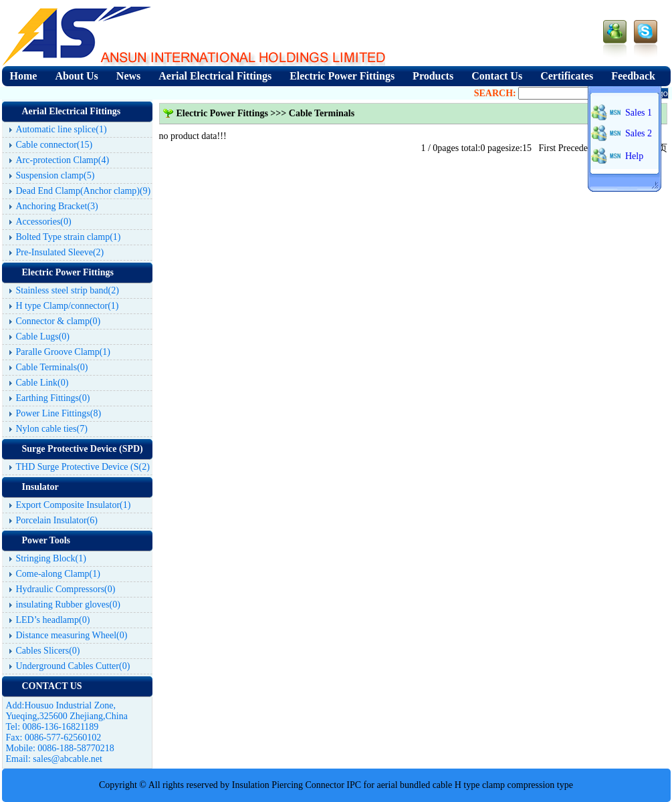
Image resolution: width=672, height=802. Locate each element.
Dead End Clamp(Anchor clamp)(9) (84, 191)
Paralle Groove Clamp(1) (64, 352)
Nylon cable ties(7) (52, 429)
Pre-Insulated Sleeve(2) (60, 252)
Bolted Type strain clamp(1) (69, 237)
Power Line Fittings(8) (59, 413)
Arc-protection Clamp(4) (63, 160)
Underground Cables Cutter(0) (73, 666)
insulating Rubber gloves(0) (68, 605)
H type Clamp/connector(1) (68, 306)
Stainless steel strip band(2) (68, 290)
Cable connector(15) (54, 145)
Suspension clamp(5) (55, 175)
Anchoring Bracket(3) (57, 206)
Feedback (633, 76)
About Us (76, 76)
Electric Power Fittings (342, 76)
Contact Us (497, 76)
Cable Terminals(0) (52, 367)
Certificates (567, 76)
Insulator (40, 487)
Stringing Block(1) (51, 558)
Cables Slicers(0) (48, 651)
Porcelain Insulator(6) (57, 520)
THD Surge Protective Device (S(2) (83, 467)
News (128, 76)
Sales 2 (639, 133)
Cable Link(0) (42, 383)
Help (634, 156)
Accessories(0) (44, 222)
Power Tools (46, 540)
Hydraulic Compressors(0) (66, 589)
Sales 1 (639, 113)
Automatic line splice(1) (62, 129)
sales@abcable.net (67, 759)
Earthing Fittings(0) (53, 398)
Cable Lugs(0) (43, 337)
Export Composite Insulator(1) (74, 505)
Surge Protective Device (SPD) (83, 449)
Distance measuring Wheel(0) (72, 635)
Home (24, 76)
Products (433, 76)
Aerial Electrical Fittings (215, 76)
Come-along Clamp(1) (58, 574)
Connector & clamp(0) (59, 321)
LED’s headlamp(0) (53, 620)
